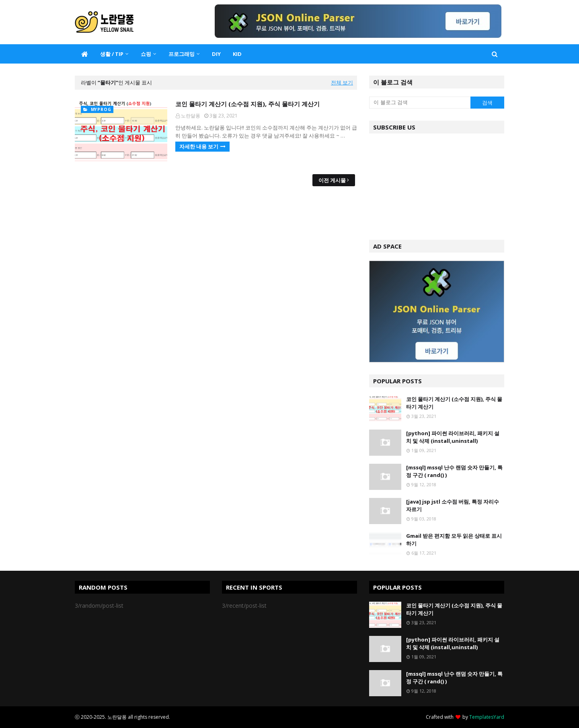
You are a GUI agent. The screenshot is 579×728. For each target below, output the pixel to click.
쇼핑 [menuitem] (146, 54)
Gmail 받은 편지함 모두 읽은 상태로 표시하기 (454, 540)
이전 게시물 (332, 180)
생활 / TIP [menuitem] (112, 54)
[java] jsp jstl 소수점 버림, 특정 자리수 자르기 (453, 506)
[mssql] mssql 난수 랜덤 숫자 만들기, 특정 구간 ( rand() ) (454, 471)
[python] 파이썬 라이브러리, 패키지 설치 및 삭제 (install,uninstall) (453, 437)
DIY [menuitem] (216, 54)
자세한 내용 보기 (199, 146)
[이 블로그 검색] (420, 103)
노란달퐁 (191, 116)
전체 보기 (342, 82)
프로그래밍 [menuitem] (182, 54)
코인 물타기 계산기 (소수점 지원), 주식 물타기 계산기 (247, 104)
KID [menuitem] (237, 54)
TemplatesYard (487, 717)
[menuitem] (84, 54)
